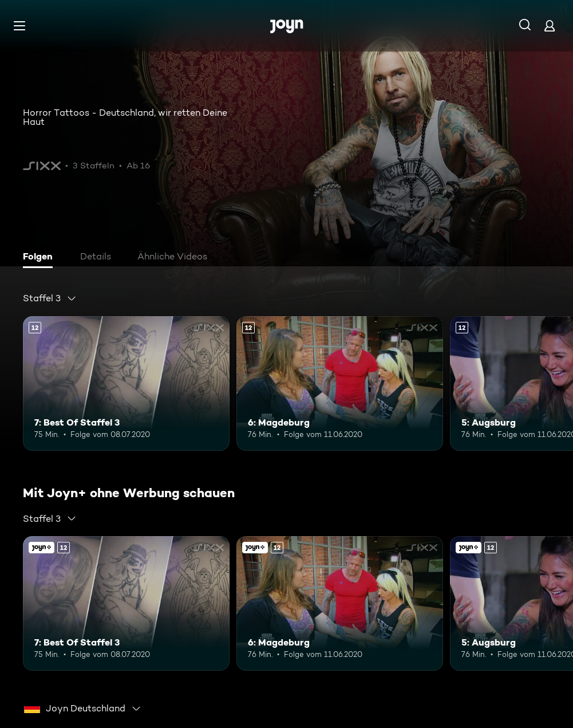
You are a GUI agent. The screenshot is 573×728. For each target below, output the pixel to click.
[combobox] (50, 298)
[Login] (550, 25)
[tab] (41, 258)
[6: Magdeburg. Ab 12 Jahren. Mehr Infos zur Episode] (340, 383)
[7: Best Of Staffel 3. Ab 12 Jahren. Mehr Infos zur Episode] (126, 383)
